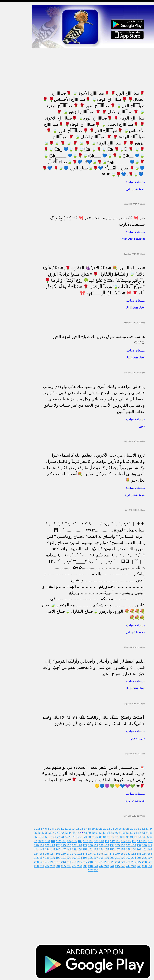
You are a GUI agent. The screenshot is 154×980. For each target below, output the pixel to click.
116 (135, 840)
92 (137, 836)
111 (108, 840)
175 (97, 853)
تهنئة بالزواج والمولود (10, 65)
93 (141, 836)
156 (113, 849)
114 (124, 840)
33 (148, 828)
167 (54, 853)
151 (86, 849)
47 (83, 832)
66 (36, 836)
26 (121, 828)
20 (98, 828)
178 (113, 853)
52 (102, 832)
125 (65, 844)
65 (152, 832)
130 (92, 844)
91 (133, 836)
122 (48, 844)
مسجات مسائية (7, 16)
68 (44, 836)
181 (129, 853)
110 (103, 840)
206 (146, 857)
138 (135, 844)
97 (36, 840)
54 (110, 832)
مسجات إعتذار (7, 38)
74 (67, 836)
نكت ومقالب (6, 123)
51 (98, 832)
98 (40, 840)
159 (129, 849)
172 (81, 853)
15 (79, 828)
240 (92, 865)
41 (60, 832)
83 (102, 836)
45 (75, 832)
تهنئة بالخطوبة (7, 61)
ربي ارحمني (138, 737)
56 (118, 832)
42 (64, 832)
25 (118, 828)
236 (70, 865)
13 (71, 828)
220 (102, 861)
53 (106, 832)
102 (60, 840)
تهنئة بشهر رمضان (8, 87)
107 (87, 840)
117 (141, 840)
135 (119, 844)
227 (140, 861)
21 (102, 828)
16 (83, 828)
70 (52, 836)
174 (92, 853)
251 (151, 865)
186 (38, 857)
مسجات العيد (7, 92)
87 (118, 836)
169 (65, 853)
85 (110, 836)
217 (86, 861)
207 (151, 857)
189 (54, 857)
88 (121, 836)
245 (119, 865)
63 (145, 832)
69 (48, 836)
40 (56, 832)
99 (44, 840)
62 (141, 832)
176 (102, 853)
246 (124, 865)
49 (90, 832)
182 (135, 853)
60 (133, 832)
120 (38, 844)
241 (97, 865)
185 (151, 853)
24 (114, 828)
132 (102, 844)
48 (87, 832)
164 (38, 853)
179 (119, 853)
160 (135, 849)
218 (92, 861)
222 (113, 861)
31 (141, 828)
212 (59, 861)
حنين (142, 425)
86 (114, 836)
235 (65, 865)
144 (48, 849)
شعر (3, 118)
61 (137, 832)
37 (44, 832)
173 (86, 853)
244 (113, 865)
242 (102, 865)
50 (94, 832)
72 (60, 836)
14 (75, 828)
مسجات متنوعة (7, 43)
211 (54, 861)
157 (119, 849)
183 (140, 853)
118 (146, 840)
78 (83, 836)
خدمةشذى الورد (135, 800)
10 (60, 828)
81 (94, 836)
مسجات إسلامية (8, 7)
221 (108, 861)
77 (79, 836)
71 (56, 836)
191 (65, 857)
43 (67, 832)
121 (43, 844)
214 (70, 861)
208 (38, 861)
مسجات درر (6, 127)
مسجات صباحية (8, 29)
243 (108, 865)
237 (75, 865)
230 (38, 865)
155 (108, 849)
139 (140, 844)
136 (124, 844)
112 (114, 840)
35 (36, 832)
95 (148, 836)
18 (90, 828)
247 (129, 865)
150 (81, 849)
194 (81, 857)
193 (75, 857)
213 (65, 861)
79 (87, 836)
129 (86, 844)
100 (49, 840)
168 (59, 853)
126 (70, 844)
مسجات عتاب (7, 74)
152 (92, 849)
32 (145, 828)
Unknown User (135, 307)
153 (97, 849)
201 (119, 857)
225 (129, 861)
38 (48, 832)
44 (71, 832)
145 (54, 849)
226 (135, 861)
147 (65, 849)
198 (102, 857)
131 (97, 844)
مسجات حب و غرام (9, 69)
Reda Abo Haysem (133, 238)
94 (145, 836)
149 (75, 849)
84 (106, 836)
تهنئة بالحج (6, 56)
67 (40, 836)
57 (121, 832)
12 (67, 828)
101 (54, 840)
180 (124, 853)
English (5, 96)
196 (92, 857)
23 (110, 828)
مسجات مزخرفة (8, 52)
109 (97, 840)
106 (81, 840)
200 (113, 857)
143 (43, 849)
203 (129, 857)
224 (124, 861)
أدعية (4, 105)
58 (125, 832)
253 (97, 869)
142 (38, 849)
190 (59, 857)
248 (135, 865)
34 (152, 828)
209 (43, 861)
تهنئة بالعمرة (6, 78)
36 (40, 832)
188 (48, 857)
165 (43, 853)
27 (125, 828)
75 (71, 836)
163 (151, 849)
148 (70, 849)
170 (70, 853)
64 (148, 832)
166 (48, 853)
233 (54, 865)
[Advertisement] (94, 64)
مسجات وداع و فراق (9, 25)
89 (125, 836)
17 (87, 828)
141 (151, 844)
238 (81, 865)
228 (146, 861)
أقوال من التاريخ (8, 110)
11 (64, 828)
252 (92, 869)
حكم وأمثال (6, 114)
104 (70, 840)
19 (94, 828)
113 (119, 840)
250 (146, 865)
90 (129, 836)
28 (129, 828)
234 (59, 865)
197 (97, 857)
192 (70, 857)
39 (52, 832)
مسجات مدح (6, 12)
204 (135, 857)
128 (81, 844)
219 (97, 861)
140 (146, 844)
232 (48, 865)
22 (106, 828)
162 (146, 849)
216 (81, 861)
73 (64, 836)
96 (152, 836)
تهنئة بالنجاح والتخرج (9, 83)
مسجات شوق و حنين (10, 21)
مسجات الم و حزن (9, 34)
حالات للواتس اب (8, 47)
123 (54, 844)
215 (75, 861)
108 (92, 840)
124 (59, 844)
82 (98, 836)
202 (124, 857)
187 (43, 857)
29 (133, 828)
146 (59, 849)
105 (76, 840)
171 (75, 853)
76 (75, 836)
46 (79, 832)
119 (151, 840)
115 (130, 840)
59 (129, 832)
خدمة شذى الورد (135, 188)
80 (90, 836)
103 (65, 840)
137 (129, 844)
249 (140, 865)
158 (124, 849)
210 (48, 861)
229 (151, 861)
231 (43, 865)
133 (108, 844)
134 (113, 844)
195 (86, 857)
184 (146, 853)
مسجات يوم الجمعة (9, 101)
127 (75, 844)
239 (86, 865)
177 (108, 853)
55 (114, 832)
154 (102, 849)
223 (119, 861)
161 (140, 849)
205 (140, 857)
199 (108, 857)
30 (137, 828)
